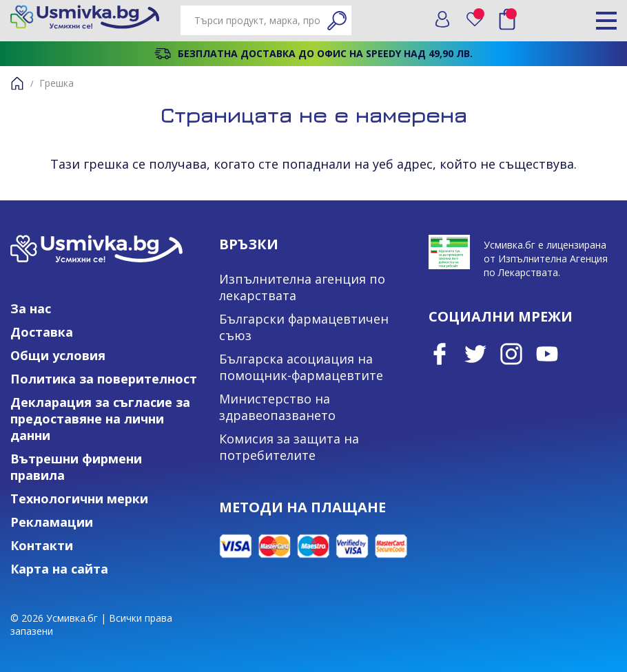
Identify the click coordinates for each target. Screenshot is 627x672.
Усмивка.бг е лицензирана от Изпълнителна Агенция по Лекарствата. (546, 259)
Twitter (475, 354)
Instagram (511, 354)
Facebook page (440, 354)
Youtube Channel (547, 354)
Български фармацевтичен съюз (304, 327)
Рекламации (52, 522)
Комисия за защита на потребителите (289, 447)
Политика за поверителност (104, 379)
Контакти (42, 545)
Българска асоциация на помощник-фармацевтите (301, 367)
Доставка (42, 332)
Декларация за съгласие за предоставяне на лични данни (100, 419)
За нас (31, 308)
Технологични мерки (79, 498)
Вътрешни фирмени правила (76, 467)
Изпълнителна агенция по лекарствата (302, 287)
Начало (17, 83)
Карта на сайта (59, 569)
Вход (442, 19)
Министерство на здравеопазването (277, 407)
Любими (480, 16)
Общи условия (58, 355)
